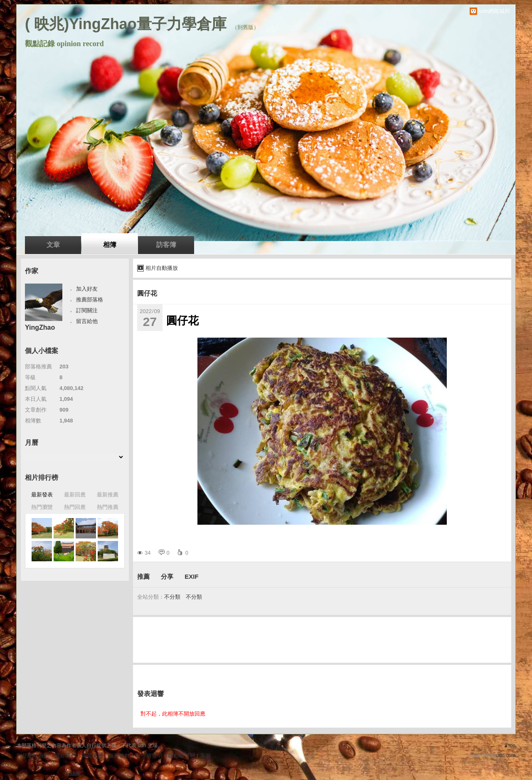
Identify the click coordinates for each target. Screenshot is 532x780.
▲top (509, 745)
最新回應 (75, 495)
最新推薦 (108, 495)
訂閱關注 (87, 310)
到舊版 (245, 27)
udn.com (506, 755)
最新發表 (42, 495)
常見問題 (92, 756)
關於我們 (65, 756)
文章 (53, 245)
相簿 (110, 245)
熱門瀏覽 (42, 507)
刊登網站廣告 (33, 756)
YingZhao (40, 327)
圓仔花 (147, 293)
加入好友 (87, 289)
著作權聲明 (149, 756)
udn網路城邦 (495, 11)
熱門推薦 (108, 507)
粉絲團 (73, 774)
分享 (167, 576)
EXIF (191, 576)
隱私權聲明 (181, 756)
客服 (206, 756)
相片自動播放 (162, 268)
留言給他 (87, 321)
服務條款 (119, 756)
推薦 (143, 576)
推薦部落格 (90, 300)
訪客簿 (166, 245)
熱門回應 (75, 507)
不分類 (172, 597)
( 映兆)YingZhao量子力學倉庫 (126, 24)
